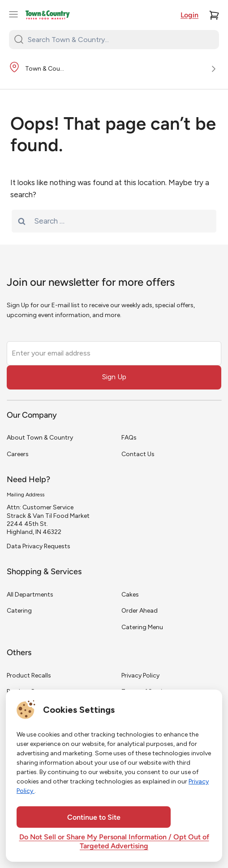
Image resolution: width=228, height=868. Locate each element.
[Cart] (214, 15)
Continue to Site (94, 818)
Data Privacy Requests (39, 546)
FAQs (129, 438)
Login (189, 16)
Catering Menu (142, 627)
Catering (19, 611)
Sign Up (114, 377)
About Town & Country (40, 438)
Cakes (130, 595)
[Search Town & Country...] (119, 39)
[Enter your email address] (114, 353)
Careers (18, 454)
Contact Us (138, 454)
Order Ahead (140, 611)
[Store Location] (114, 69)
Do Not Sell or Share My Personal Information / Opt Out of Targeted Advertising (114, 842)
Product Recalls (29, 675)
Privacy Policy (140, 675)
